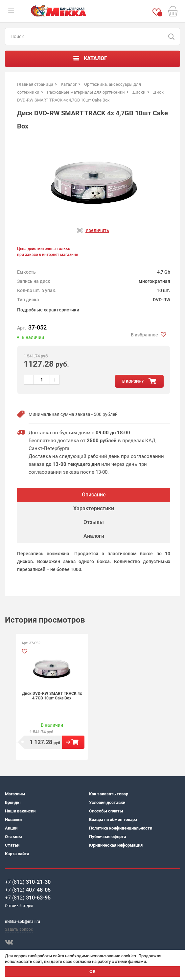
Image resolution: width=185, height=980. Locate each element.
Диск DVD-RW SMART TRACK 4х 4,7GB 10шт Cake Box (52, 696)
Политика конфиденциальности (121, 828)
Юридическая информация (116, 845)
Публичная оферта (108, 837)
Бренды (13, 802)
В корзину (73, 742)
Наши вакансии (20, 811)
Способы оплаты (106, 811)
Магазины (15, 794)
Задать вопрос (19, 929)
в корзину (133, 381)
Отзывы (13, 837)
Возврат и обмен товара (113, 820)
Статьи (12, 845)
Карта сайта (17, 854)
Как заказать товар (109, 794)
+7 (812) (28, 882)
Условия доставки (107, 802)
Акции (11, 828)
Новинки (13, 820)
